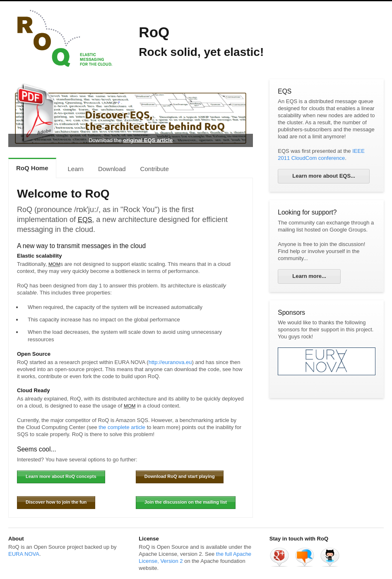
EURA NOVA (24, 554)
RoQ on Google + (279, 557)
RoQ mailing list (305, 557)
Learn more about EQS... (324, 176)
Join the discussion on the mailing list (186, 502)
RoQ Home (32, 168)
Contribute (155, 169)
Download (112, 169)
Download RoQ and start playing (180, 476)
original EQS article (148, 140)
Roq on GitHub (330, 557)
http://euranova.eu (170, 362)
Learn (76, 169)
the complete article (122, 427)
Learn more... (309, 276)
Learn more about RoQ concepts (61, 476)
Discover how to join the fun (56, 502)
